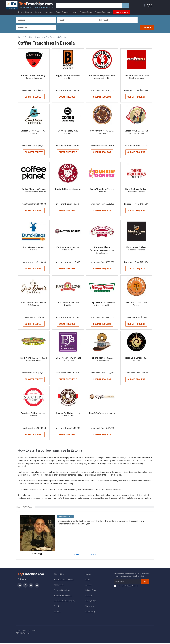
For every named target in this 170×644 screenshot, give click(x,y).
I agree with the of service (126, 587)
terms (129, 587)
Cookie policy (90, 612)
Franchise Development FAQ (65, 602)
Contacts (89, 596)
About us (89, 586)
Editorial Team (91, 591)
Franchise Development (104, 12)
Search (147, 27)
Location (38, 12)
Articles (88, 575)
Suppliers (58, 607)
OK (145, 582)
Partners (57, 612)
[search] (89, 6)
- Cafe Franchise (75, 190)
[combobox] (36, 20)
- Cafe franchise (68, 361)
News (88, 580)
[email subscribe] (128, 582)
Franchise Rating (86, 12)
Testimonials (59, 586)
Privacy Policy (91, 602)
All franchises (59, 575)
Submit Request (34, 97)
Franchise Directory (25, 12)
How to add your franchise (64, 580)
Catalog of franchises (62, 591)
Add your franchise (122, 12)
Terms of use (90, 607)
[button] (147, 6)
